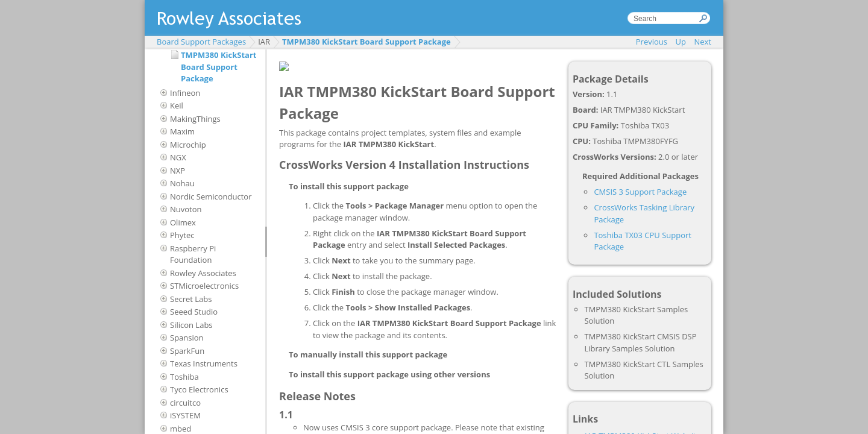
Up (681, 42)
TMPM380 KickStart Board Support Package (366, 42)
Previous (652, 42)
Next (703, 42)
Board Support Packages (201, 42)
